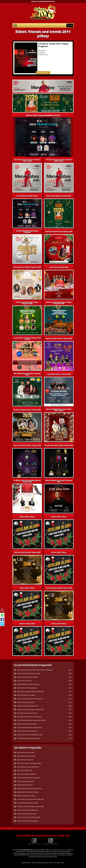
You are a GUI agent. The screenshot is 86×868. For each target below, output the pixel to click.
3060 (70, 731)
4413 (70, 699)
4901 (70, 691)
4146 (70, 702)
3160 (70, 727)
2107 (70, 738)
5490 (70, 684)
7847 (70, 673)
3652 (70, 713)
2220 (70, 735)
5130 (70, 688)
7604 (70, 677)
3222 (70, 724)
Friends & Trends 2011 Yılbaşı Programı (53, 45)
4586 (70, 695)
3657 (70, 709)
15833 (70, 670)
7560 (70, 681)
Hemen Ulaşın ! (43, 73)
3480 (70, 717)
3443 (70, 720)
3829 (70, 706)
